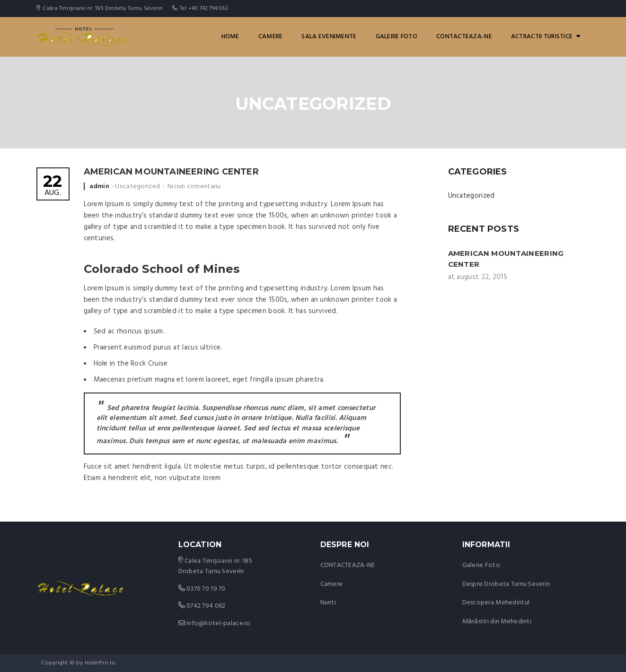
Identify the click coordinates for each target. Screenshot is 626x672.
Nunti (328, 603)
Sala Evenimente (329, 37)
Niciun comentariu (194, 187)
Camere (271, 37)
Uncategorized (137, 187)
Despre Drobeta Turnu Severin (506, 584)
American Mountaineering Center (171, 172)
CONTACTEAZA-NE (464, 37)
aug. (53, 186)
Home (230, 37)
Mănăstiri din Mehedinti (497, 622)
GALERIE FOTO (397, 37)
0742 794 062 (206, 606)
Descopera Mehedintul (496, 603)
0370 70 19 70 (206, 589)
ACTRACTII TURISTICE (546, 37)
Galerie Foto (481, 565)
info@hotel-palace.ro (219, 624)
